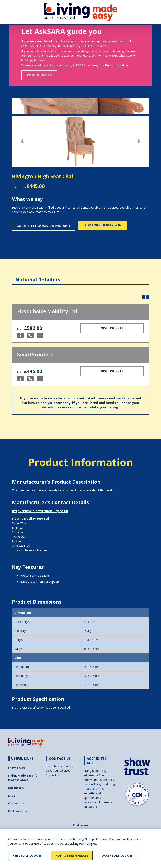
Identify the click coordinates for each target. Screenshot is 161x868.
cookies (24, 839)
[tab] (38, 276)
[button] (22, 141)
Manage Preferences (72, 855)
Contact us (16, 803)
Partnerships (17, 811)
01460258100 (21, 546)
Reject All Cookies (27, 855)
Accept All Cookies (117, 855)
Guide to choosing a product (44, 226)
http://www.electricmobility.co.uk (40, 511)
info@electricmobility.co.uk (30, 550)
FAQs (12, 795)
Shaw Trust (16, 768)
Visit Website (112, 328)
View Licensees (39, 75)
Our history (16, 788)
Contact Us (53, 775)
